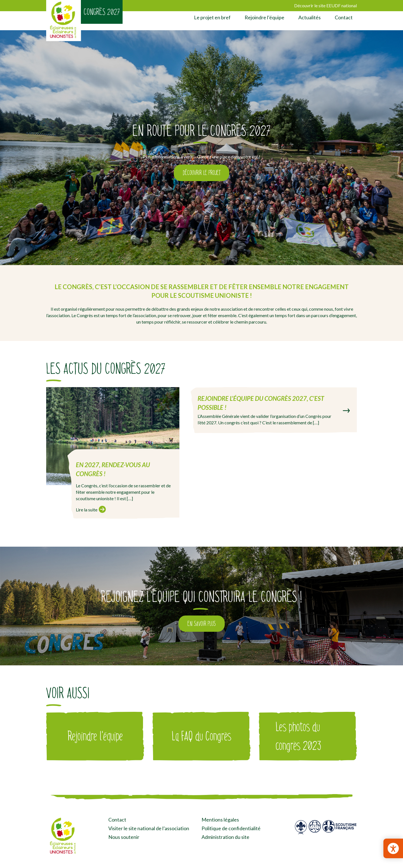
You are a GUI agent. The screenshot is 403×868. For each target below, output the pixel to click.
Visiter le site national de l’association (149, 828)
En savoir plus (202, 624)
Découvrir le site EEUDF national (325, 5)
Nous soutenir (124, 837)
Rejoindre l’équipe (264, 17)
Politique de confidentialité (231, 828)
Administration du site (225, 837)
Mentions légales (220, 820)
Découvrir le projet (201, 173)
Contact (344, 17)
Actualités (310, 17)
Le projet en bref (212, 17)
